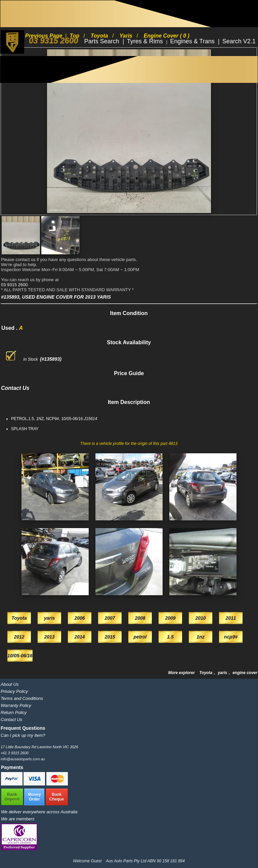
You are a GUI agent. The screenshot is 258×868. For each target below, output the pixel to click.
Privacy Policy (14, 691)
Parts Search (103, 41)
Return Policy (14, 712)
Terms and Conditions (22, 698)
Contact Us (11, 720)
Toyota (206, 673)
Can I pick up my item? (23, 735)
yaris (223, 673)
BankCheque (57, 797)
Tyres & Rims (146, 41)
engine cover (245, 673)
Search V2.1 (239, 41)
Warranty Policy (16, 705)
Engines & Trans (193, 41)
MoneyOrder (34, 797)
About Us (10, 684)
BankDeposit (12, 797)
